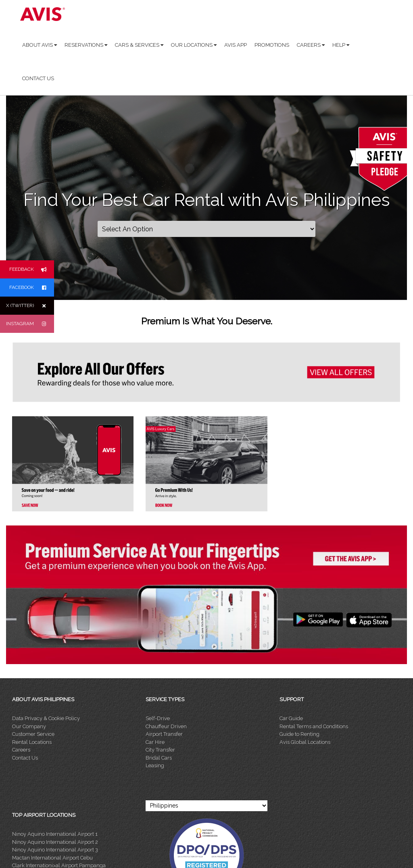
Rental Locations (32, 742)
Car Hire (155, 742)
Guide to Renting (299, 734)
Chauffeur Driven (166, 726)
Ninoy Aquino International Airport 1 (55, 834)
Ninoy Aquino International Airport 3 (55, 850)
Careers (21, 750)
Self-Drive (158, 718)
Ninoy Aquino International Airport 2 (55, 842)
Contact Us (25, 758)
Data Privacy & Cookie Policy (46, 718)
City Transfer (160, 750)
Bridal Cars (159, 758)
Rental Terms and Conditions (314, 726)
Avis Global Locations (305, 742)
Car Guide (291, 718)
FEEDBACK (32, 269)
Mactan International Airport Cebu (52, 858)
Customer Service (33, 734)
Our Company (29, 726)
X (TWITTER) (30, 306)
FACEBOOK (32, 288)
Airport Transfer (164, 734)
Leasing (155, 765)
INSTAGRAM (30, 324)
